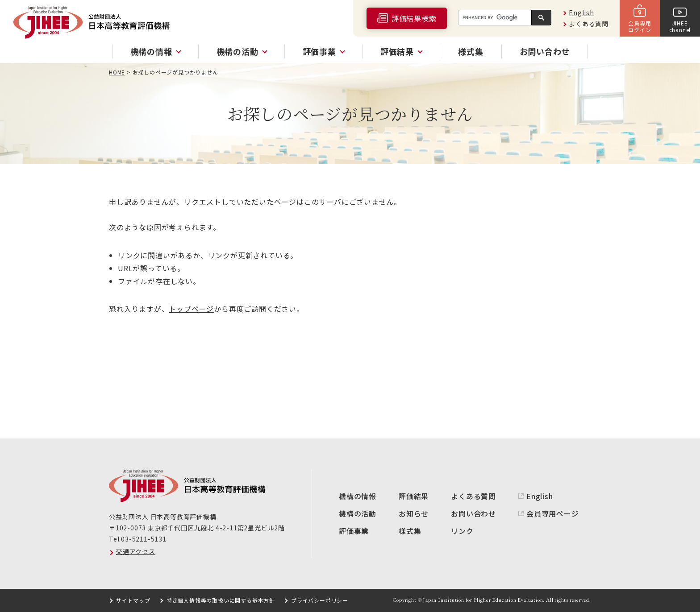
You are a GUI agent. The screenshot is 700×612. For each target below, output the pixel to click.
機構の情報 (358, 496)
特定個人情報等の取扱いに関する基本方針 (221, 600)
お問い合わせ (545, 51)
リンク (462, 531)
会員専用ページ (553, 513)
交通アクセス (136, 551)
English (581, 12)
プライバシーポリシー (320, 600)
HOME (117, 72)
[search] (494, 18)
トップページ (191, 309)
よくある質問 (589, 24)
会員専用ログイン (640, 26)
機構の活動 (358, 513)
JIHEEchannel (680, 26)
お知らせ (414, 513)
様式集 (471, 51)
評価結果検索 (414, 18)
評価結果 (414, 496)
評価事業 (354, 531)
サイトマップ (133, 600)
